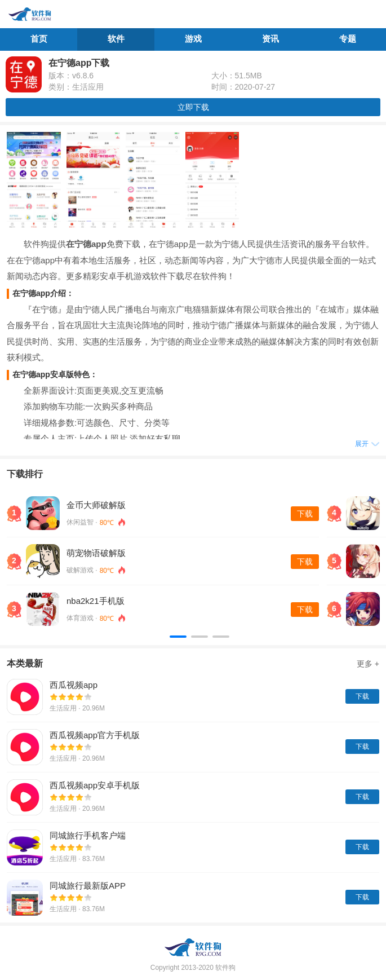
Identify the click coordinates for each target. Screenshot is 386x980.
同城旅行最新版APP (88, 886)
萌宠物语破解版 (96, 553)
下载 (305, 514)
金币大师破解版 (96, 505)
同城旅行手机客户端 (88, 835)
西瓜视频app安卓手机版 (95, 785)
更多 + (368, 664)
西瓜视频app (74, 685)
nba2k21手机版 (96, 601)
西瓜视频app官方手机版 (95, 735)
